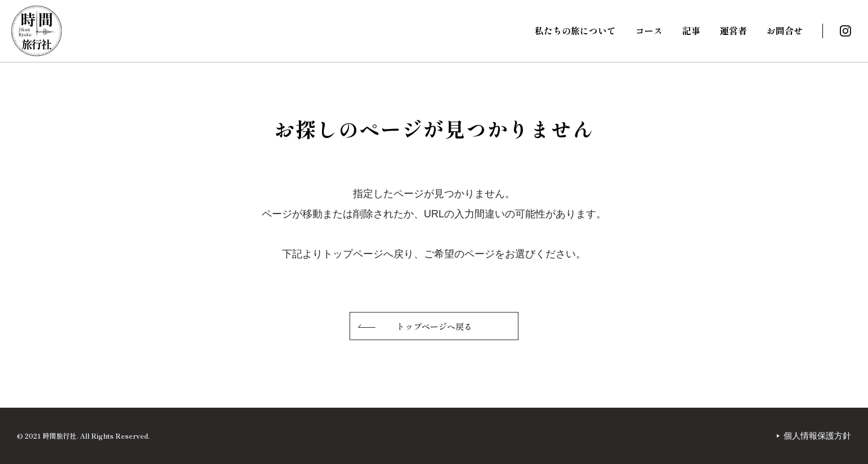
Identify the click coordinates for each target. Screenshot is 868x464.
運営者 (733, 30)
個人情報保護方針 (817, 436)
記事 (691, 30)
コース (649, 30)
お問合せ (785, 30)
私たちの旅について (575, 30)
